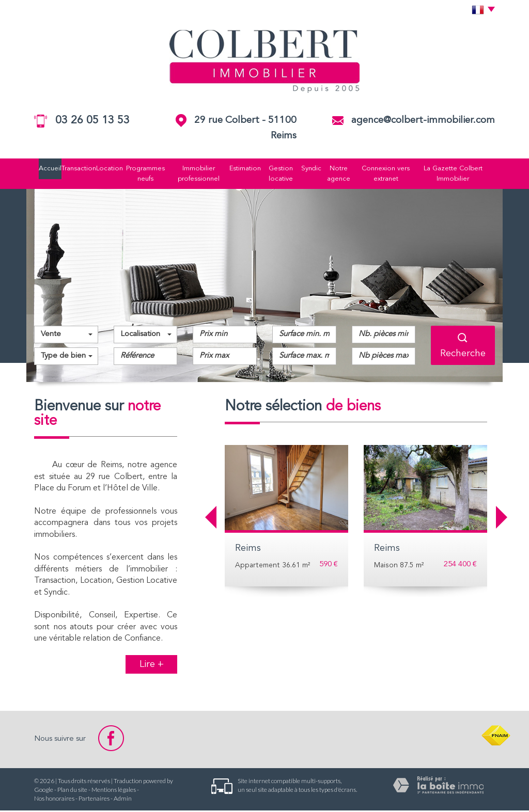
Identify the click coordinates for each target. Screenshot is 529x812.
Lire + (152, 666)
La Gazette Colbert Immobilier (464, 174)
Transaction (69, 169)
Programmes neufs (142, 174)
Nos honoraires (54, 800)
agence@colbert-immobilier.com (423, 121)
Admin (123, 800)
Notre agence (345, 174)
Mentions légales (114, 791)
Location (103, 169)
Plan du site (72, 791)
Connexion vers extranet (394, 174)
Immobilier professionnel (197, 174)
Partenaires (94, 800)
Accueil (38, 169)
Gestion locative (284, 174)
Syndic (316, 169)
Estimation (246, 169)
